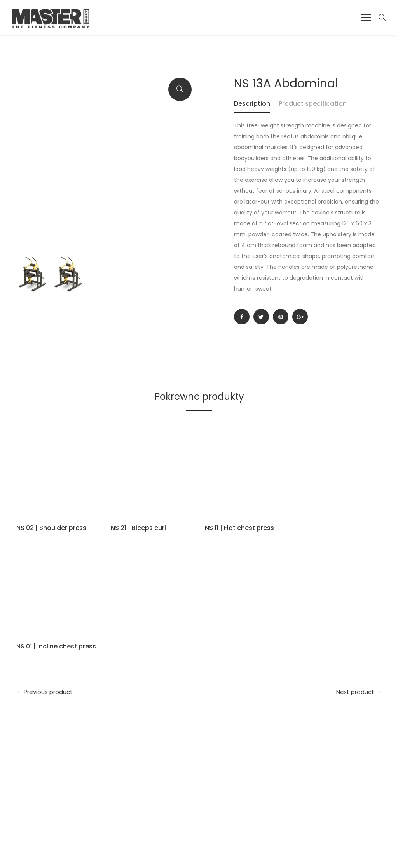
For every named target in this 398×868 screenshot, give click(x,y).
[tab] (256, 107)
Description (252, 104)
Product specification (313, 104)
